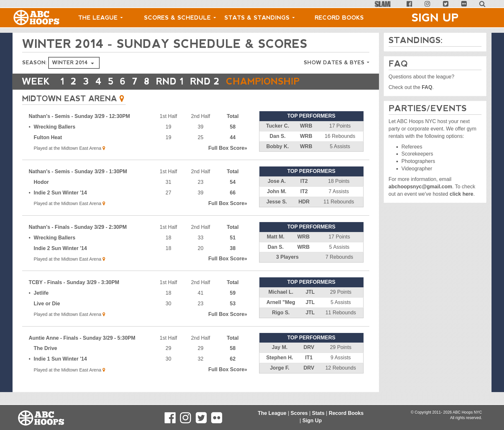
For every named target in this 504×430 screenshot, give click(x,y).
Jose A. (277, 181)
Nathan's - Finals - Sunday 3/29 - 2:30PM (78, 227)
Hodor (41, 182)
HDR (304, 202)
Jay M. (279, 347)
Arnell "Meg (281, 302)
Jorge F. (280, 368)
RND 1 (171, 81)
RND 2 (207, 81)
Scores (299, 413)
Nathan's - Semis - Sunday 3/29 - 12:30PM (79, 116)
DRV (309, 347)
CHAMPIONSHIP (265, 81)
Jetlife (41, 293)
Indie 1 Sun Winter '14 (60, 359)
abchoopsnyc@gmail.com (420, 187)
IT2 (304, 181)
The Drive (45, 348)
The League (100, 18)
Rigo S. (281, 313)
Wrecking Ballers (55, 127)
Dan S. (278, 136)
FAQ (427, 87)
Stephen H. (280, 358)
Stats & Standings (260, 18)
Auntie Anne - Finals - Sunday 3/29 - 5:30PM (82, 338)
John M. (277, 191)
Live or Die (47, 304)
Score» (228, 148)
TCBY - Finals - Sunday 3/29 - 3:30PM (74, 282)
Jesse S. (277, 202)
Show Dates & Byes (337, 63)
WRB (306, 126)
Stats (318, 413)
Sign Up (435, 18)
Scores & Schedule (180, 18)
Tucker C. (278, 126)
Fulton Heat (48, 137)
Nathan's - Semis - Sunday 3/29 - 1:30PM (78, 171)
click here (462, 194)
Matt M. (276, 237)
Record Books (339, 18)
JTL (310, 292)
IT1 (309, 358)
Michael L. (281, 292)
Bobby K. (277, 146)
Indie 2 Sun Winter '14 (60, 193)
